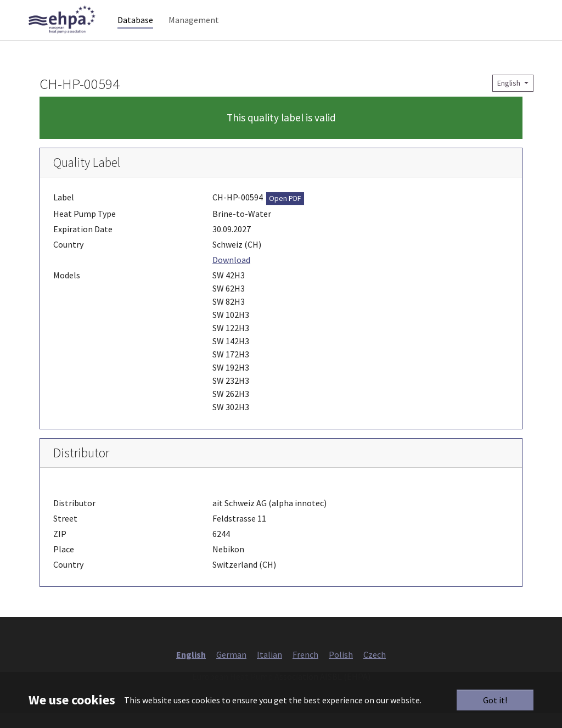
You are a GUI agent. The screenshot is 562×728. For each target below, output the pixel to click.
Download (231, 275)
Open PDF (285, 213)
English (510, 98)
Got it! (495, 700)
